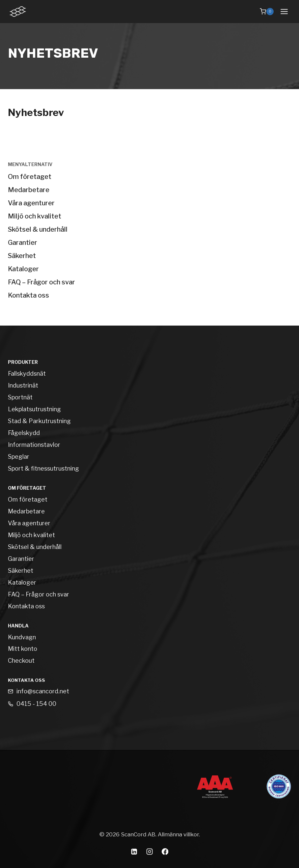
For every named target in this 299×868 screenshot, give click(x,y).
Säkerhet (22, 256)
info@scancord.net (43, 691)
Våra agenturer (31, 203)
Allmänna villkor (178, 834)
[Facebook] (165, 852)
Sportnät (20, 397)
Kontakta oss (28, 295)
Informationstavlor (34, 445)
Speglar (19, 457)
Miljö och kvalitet (35, 216)
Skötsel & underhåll (38, 229)
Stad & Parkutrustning (39, 421)
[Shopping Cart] (267, 12)
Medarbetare (29, 190)
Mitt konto (23, 649)
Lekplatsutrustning (34, 409)
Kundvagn (22, 637)
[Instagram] (150, 852)
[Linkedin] (134, 852)
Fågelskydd (24, 433)
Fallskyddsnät (27, 374)
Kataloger (23, 269)
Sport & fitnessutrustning (43, 468)
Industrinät (23, 385)
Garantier (23, 243)
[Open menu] (284, 11)
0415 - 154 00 (36, 704)
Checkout (21, 661)
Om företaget (30, 177)
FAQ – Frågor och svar (41, 282)
